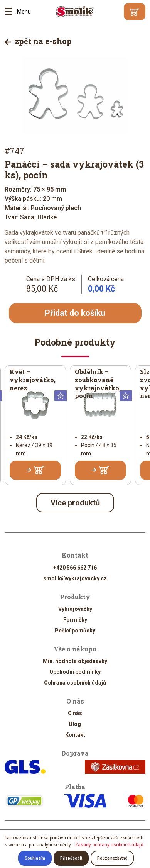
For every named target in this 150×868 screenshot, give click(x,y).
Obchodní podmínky (75, 672)
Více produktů (75, 503)
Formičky (75, 620)
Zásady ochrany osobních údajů (109, 845)
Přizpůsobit (71, 858)
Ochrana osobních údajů (75, 683)
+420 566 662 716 (75, 568)
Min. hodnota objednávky (75, 661)
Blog (75, 724)
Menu (11, 12)
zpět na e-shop (38, 41)
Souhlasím (35, 858)
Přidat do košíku (75, 313)
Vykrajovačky (75, 609)
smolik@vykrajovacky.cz (75, 578)
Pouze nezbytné (112, 858)
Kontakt (75, 735)
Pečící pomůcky (75, 631)
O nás (75, 713)
